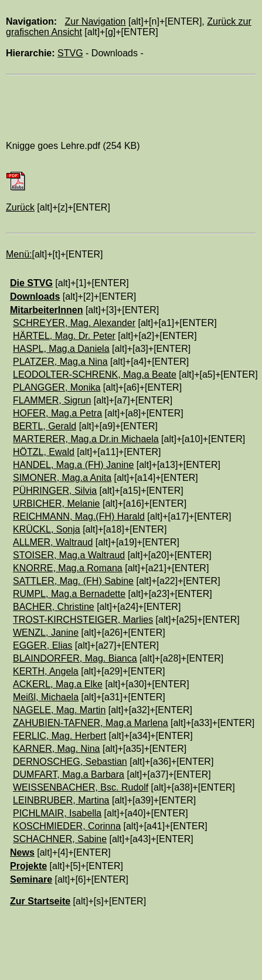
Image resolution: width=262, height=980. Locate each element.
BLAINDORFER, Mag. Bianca (75, 658)
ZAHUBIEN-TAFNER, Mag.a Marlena (91, 723)
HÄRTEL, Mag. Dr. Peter (64, 336)
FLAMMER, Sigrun (52, 400)
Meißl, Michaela (46, 697)
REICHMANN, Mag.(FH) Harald (79, 516)
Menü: (19, 254)
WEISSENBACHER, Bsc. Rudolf (81, 787)
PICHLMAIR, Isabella (57, 813)
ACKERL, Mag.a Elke (58, 684)
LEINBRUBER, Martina (61, 800)
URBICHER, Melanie (56, 503)
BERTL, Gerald (45, 426)
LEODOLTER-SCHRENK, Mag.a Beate (95, 374)
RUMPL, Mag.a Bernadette (69, 594)
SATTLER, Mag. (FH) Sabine (73, 581)
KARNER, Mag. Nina (57, 749)
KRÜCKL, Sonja (47, 529)
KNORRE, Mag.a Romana (68, 568)
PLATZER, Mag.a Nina (60, 362)
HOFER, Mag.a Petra (57, 413)
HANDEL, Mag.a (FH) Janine (73, 465)
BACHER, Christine (54, 607)
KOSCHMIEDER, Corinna (67, 826)
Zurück (20, 207)
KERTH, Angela (46, 671)
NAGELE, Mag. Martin (59, 710)
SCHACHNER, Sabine (60, 839)
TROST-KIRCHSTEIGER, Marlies (83, 620)
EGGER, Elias (42, 645)
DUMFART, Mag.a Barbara (69, 774)
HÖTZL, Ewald (44, 452)
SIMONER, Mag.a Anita (62, 478)
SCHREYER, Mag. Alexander (74, 323)
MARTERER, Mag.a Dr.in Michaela (86, 439)
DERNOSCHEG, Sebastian (70, 762)
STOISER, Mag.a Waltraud (69, 555)
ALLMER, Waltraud (53, 542)
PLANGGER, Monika (57, 387)
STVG (70, 53)
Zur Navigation (95, 21)
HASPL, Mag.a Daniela (61, 349)
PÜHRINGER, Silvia (55, 491)
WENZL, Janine (46, 633)
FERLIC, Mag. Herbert (59, 736)
